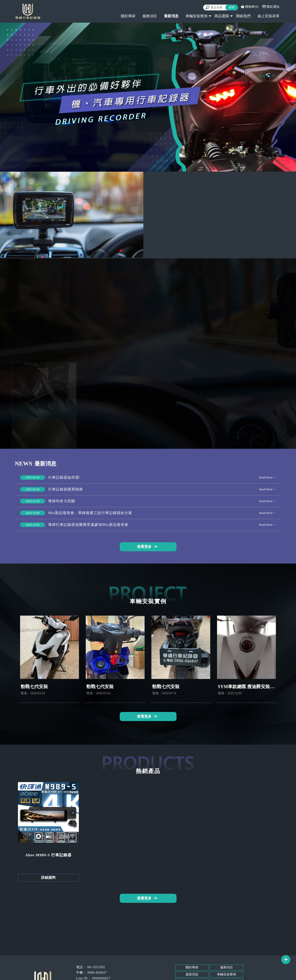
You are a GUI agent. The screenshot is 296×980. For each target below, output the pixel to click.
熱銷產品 (148, 349)
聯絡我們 (243, 16)
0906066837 (101, 978)
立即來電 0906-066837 (204, 235)
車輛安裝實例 (197, 16)
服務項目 (150, 16)
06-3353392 (96, 967)
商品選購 (222, 16)
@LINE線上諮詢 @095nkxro (231, 246)
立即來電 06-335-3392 (257, 235)
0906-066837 (97, 973)
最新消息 (192, 974)
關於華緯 (128, 16)
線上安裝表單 (269, 16)
